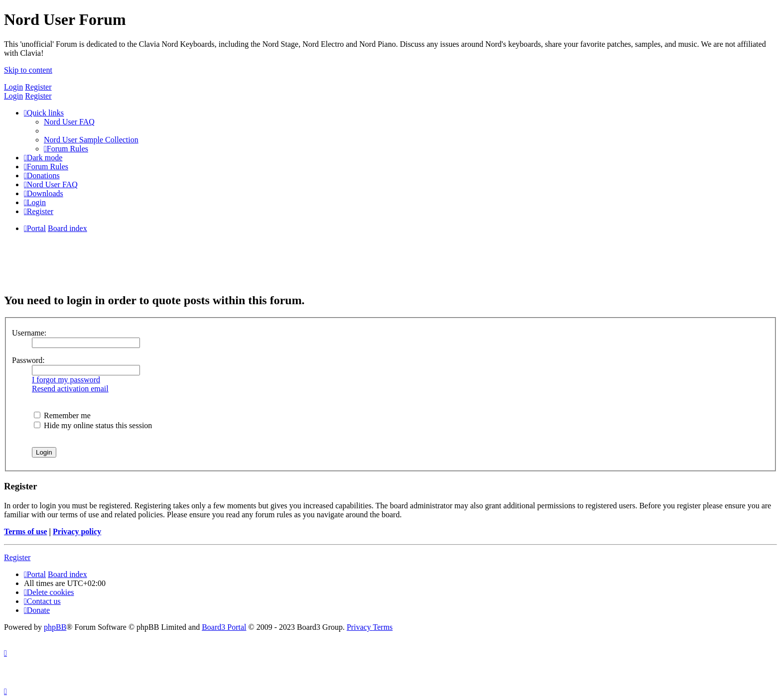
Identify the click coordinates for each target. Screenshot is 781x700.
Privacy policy (77, 531)
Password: (28, 360)
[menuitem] (69, 122)
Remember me (62, 415)
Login (13, 87)
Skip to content (28, 70)
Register (38, 87)
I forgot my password (66, 380)
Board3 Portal (224, 627)
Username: (29, 333)
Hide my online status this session (93, 425)
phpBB (55, 627)
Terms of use (26, 531)
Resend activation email (70, 389)
